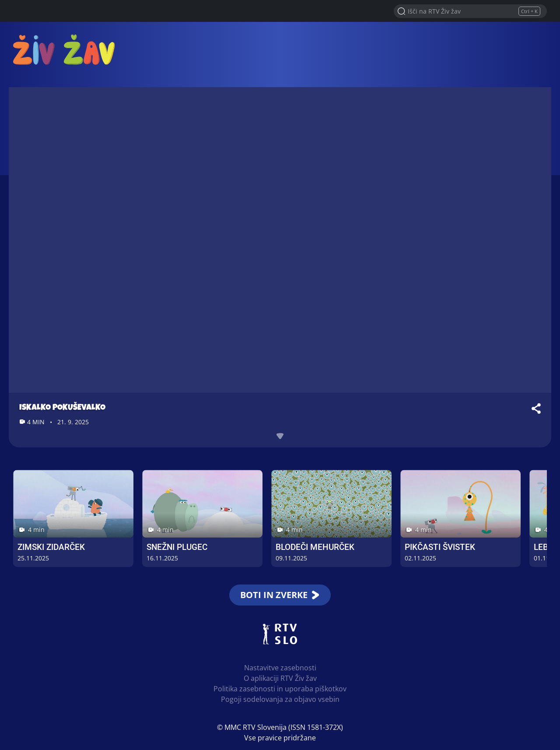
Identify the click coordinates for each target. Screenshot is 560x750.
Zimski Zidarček (51, 547)
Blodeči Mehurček (315, 547)
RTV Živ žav (64, 49)
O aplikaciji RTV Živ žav (280, 678)
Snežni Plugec (177, 547)
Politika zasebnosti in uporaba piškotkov (280, 689)
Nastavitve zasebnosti (280, 668)
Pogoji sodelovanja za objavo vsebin (280, 699)
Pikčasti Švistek (440, 547)
